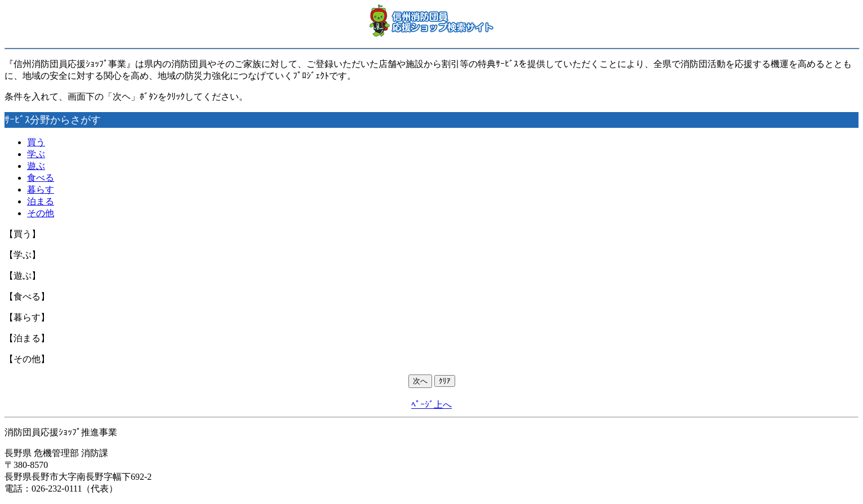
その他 (41, 213)
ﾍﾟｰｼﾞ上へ (431, 405)
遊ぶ (36, 166)
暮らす (41, 189)
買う (36, 142)
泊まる (41, 201)
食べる (41, 178)
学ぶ (36, 154)
